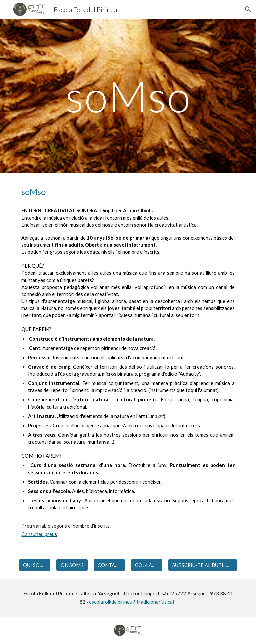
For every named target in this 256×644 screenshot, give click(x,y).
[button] (248, 9)
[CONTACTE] (109, 565)
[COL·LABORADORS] (146, 565)
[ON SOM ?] (72, 565)
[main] (128, 96)
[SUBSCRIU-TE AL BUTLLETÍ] (202, 565)
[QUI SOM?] (34, 565)
